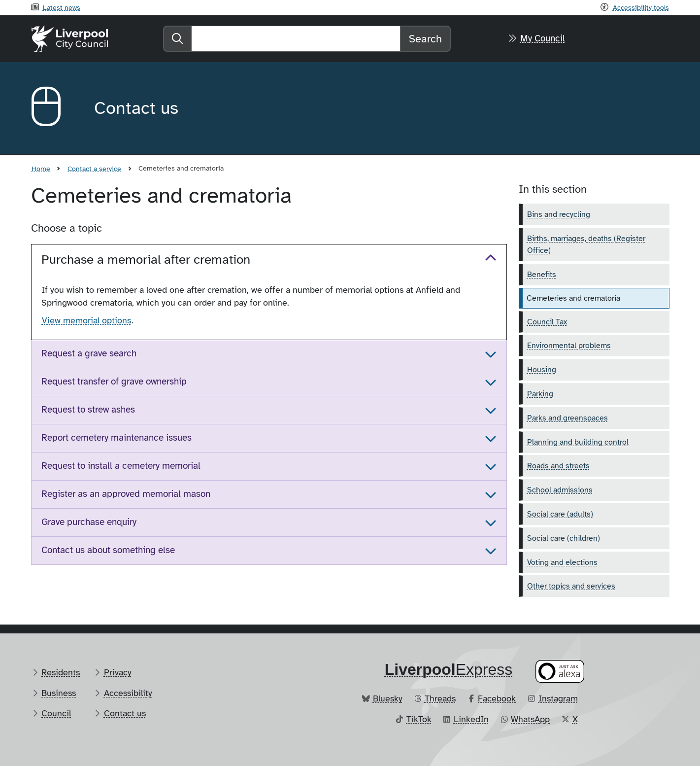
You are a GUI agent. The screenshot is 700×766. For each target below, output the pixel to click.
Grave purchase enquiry (89, 522)
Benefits (542, 275)
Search (425, 39)
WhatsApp (530, 719)
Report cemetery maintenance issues (117, 438)
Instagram (558, 698)
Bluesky (388, 698)
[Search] (296, 39)
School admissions (560, 490)
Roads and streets (558, 466)
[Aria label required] (55, 108)
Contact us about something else (108, 550)
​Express (449, 669)
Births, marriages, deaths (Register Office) (586, 244)
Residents (61, 672)
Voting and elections (562, 562)
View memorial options (86, 320)
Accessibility (128, 693)
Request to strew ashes (88, 410)
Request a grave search (89, 353)
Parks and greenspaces (567, 418)
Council (56, 713)
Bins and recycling (559, 214)
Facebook (497, 698)
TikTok (419, 719)
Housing (542, 370)
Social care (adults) (560, 514)
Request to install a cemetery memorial (121, 466)
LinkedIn (471, 719)
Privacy (118, 672)
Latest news (62, 7)
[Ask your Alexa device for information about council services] (560, 671)
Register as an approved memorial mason (126, 494)
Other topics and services (571, 586)
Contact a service (94, 169)
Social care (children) (564, 538)
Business (59, 693)
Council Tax (547, 322)
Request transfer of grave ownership (114, 382)
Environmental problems (569, 346)
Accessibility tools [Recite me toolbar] (641, 7)
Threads (440, 698)
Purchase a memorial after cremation (146, 260)
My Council (543, 38)
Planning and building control (578, 442)
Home (41, 169)
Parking (540, 394)
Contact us (125, 713)
